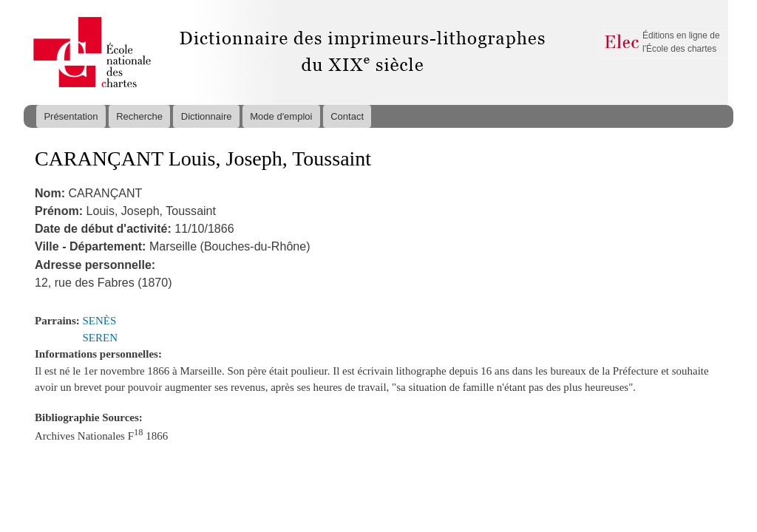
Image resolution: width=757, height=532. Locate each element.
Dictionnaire (207, 116)
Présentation (71, 116)
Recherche (139, 116)
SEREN (100, 338)
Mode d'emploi (281, 116)
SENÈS (100, 321)
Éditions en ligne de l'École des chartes (681, 42)
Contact (347, 116)
